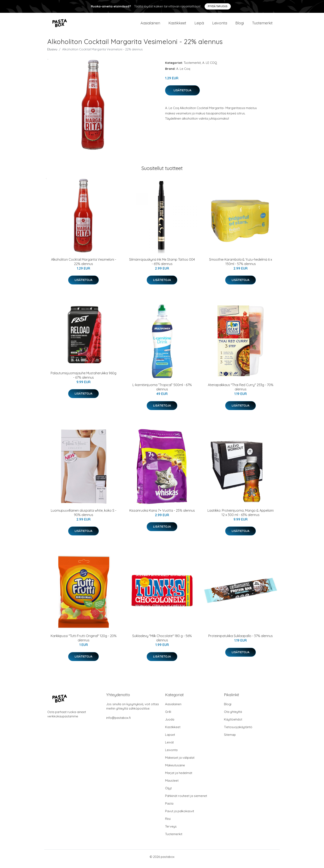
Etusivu (52, 53)
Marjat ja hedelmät (179, 777)
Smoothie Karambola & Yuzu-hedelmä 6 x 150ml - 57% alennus (241, 266)
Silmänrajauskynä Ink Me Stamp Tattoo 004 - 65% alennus (162, 266)
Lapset (170, 739)
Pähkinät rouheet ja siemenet (186, 800)
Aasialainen (150, 25)
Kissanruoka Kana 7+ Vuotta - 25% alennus (162, 515)
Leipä (199, 25)
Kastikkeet (177, 25)
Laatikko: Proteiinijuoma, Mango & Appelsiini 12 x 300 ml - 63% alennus (241, 517)
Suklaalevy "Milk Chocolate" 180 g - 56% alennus (162, 642)
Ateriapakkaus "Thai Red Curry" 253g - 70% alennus (241, 391)
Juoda (170, 724)
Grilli (168, 716)
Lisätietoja (182, 94)
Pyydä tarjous (218, 6)
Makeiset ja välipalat (180, 762)
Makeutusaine (175, 769)
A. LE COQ (210, 67)
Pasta (169, 808)
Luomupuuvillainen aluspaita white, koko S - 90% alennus (84, 517)
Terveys (171, 831)
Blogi (240, 25)
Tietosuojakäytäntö (238, 731)
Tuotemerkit (262, 25)
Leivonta (220, 25)
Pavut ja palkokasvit (180, 815)
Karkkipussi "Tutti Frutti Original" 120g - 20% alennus (84, 642)
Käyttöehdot (233, 724)
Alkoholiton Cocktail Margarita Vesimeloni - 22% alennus (84, 266)
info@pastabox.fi (119, 722)
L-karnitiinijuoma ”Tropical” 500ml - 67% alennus (162, 391)
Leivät (169, 746)
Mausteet (172, 785)
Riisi (168, 823)
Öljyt (168, 792)
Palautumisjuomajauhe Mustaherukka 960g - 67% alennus (83, 379)
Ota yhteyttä (233, 716)
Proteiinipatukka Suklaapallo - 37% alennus (241, 640)
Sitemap (230, 739)
